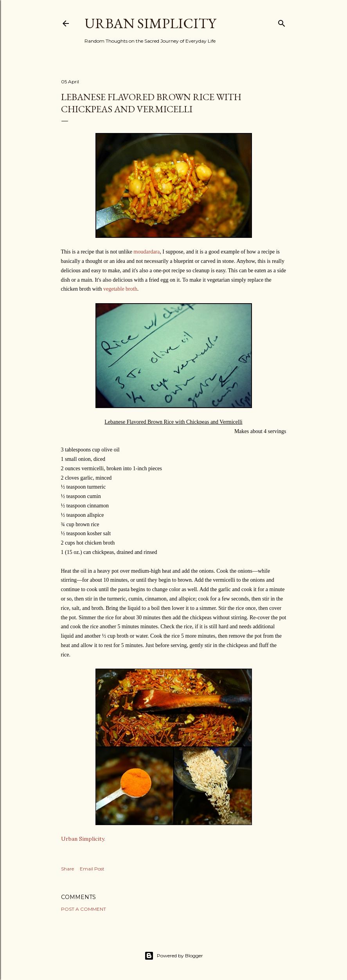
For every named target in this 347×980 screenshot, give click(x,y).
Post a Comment (84, 909)
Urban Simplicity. (83, 839)
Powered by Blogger (174, 956)
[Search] (282, 22)
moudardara (147, 252)
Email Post (92, 869)
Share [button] (67, 869)
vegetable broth (120, 289)
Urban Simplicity (150, 23)
